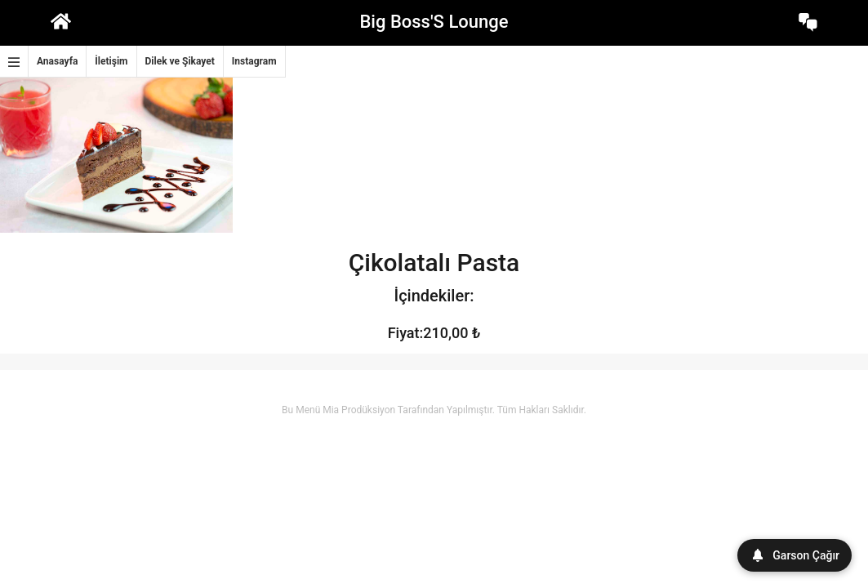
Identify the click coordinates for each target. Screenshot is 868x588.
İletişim (111, 61)
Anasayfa (57, 61)
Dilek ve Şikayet (180, 61)
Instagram (254, 61)
